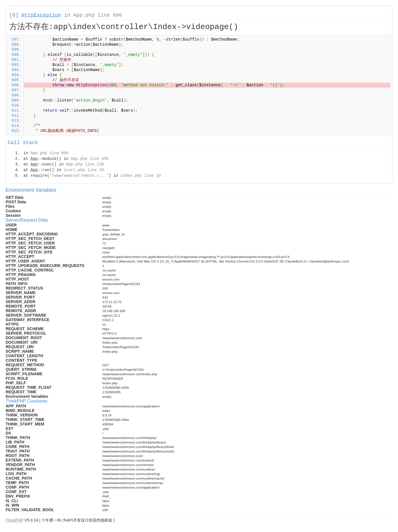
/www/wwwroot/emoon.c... (79, 176)
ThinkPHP (15, 520)
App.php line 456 (90, 159)
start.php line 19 (84, 170)
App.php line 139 (85, 164)
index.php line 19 (141, 176)
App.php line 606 (98, 15)
